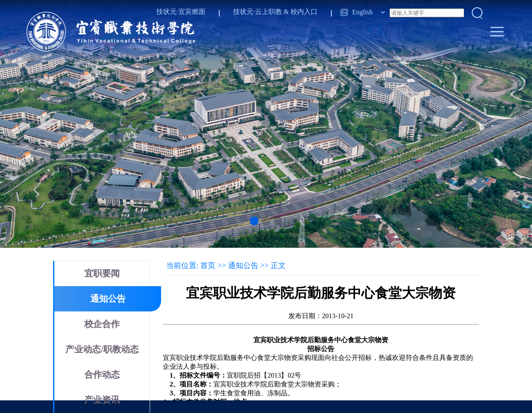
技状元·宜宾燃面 (181, 12)
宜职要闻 (102, 274)
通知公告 (108, 299)
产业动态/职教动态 (102, 349)
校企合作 (102, 324)
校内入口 (304, 12)
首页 (208, 265)
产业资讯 (102, 400)
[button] (254, 221)
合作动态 (102, 375)
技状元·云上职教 (258, 12)
